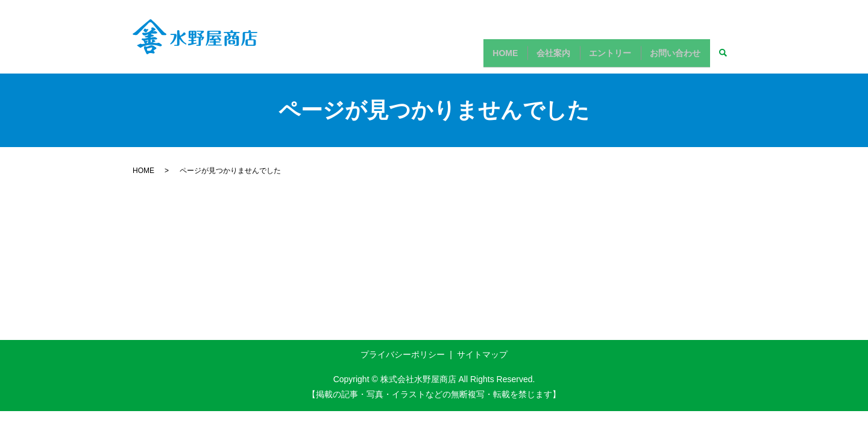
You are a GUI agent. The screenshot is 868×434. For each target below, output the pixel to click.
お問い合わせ (672, 57)
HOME (482, 57)
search (723, 58)
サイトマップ (482, 354)
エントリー (600, 57)
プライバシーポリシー (403, 354)
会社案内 (537, 57)
